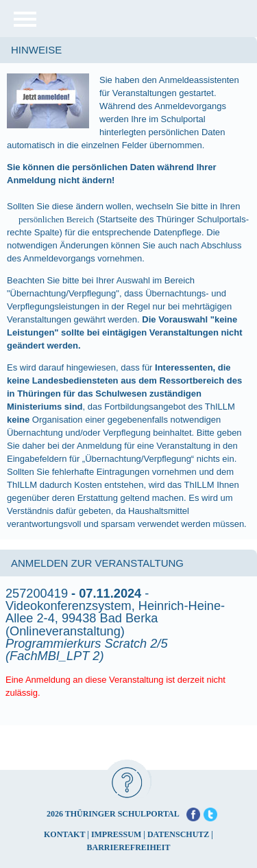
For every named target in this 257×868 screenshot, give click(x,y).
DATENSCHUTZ (178, 834)
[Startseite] (152, 19)
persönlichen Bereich (56, 219)
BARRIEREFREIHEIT (128, 847)
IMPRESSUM (116, 834)
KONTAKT (64, 834)
